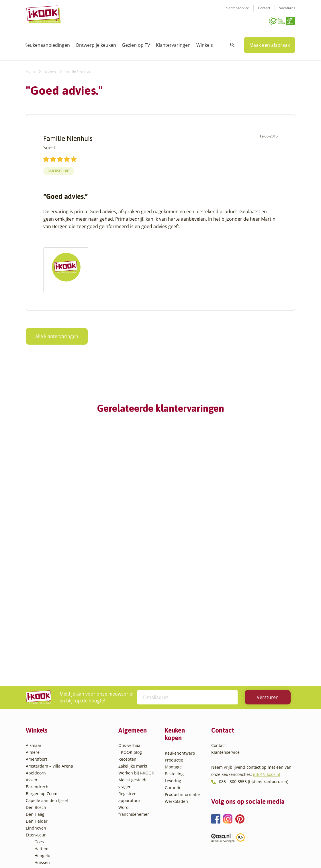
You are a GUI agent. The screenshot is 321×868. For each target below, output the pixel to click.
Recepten (127, 653)
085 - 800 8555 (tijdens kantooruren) (254, 675)
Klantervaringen (173, 43)
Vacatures (287, 12)
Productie (174, 654)
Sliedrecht (44, 790)
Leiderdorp (45, 763)
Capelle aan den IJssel (47, 694)
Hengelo (42, 749)
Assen (32, 673)
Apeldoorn (36, 666)
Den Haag (35, 708)
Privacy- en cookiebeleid (171, 852)
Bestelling (174, 667)
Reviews (50, 69)
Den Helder (37, 715)
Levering (173, 674)
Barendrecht (38, 680)
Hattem (41, 742)
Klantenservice (237, 12)
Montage (173, 660)
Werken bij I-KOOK (136, 666)
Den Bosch (36, 701)
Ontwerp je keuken (96, 43)
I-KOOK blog (130, 646)
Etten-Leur (36, 728)
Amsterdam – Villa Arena (49, 660)
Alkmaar (34, 639)
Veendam (43, 804)
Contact (264, 12)
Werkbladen (176, 695)
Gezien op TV (136, 43)
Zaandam (43, 818)
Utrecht (42, 797)
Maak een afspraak (270, 43)
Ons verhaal (130, 639)
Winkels (205, 43)
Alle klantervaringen (57, 334)
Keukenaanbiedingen (47, 43)
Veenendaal (46, 811)
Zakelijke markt (133, 660)
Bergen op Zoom (42, 687)
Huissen (42, 756)
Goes (39, 735)
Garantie (173, 681)
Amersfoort (59, 169)
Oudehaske (45, 777)
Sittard (41, 783)
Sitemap (206, 852)
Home (31, 69)
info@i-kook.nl (267, 668)
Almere (33, 646)
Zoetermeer (46, 825)
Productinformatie (182, 688)
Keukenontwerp (180, 647)
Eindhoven (36, 722)
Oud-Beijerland (49, 770)
